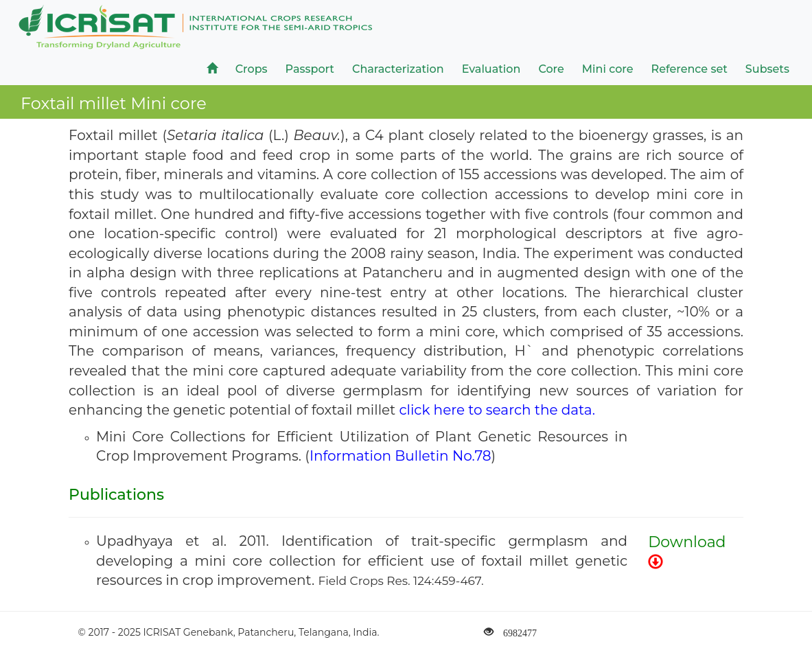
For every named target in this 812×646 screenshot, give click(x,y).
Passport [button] (310, 69)
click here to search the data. (497, 410)
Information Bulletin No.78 (401, 456)
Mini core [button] (608, 69)
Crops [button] (252, 69)
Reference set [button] (689, 69)
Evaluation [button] (491, 69)
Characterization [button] (398, 69)
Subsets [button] (767, 69)
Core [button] (551, 69)
